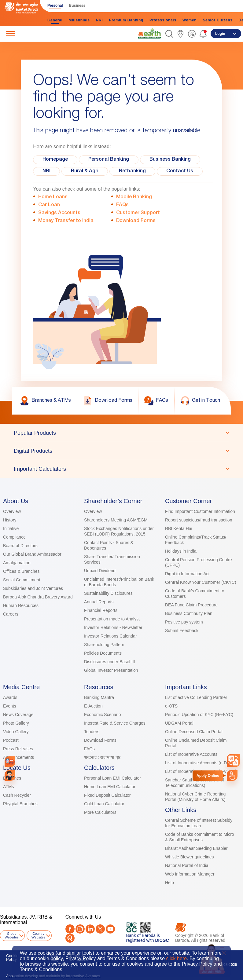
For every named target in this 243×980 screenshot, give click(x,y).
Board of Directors (20, 546)
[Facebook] (70, 929)
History (10, 520)
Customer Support (138, 213)
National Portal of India (187, 865)
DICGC (162, 940)
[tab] (121, 433)
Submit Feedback (182, 631)
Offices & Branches (21, 571)
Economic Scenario (103, 715)
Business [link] (77, 5)
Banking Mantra (99, 697)
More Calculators (100, 812)
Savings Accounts (59, 213)
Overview (12, 511)
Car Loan (49, 205)
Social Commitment (22, 580)
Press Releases (18, 749)
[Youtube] (110, 929)
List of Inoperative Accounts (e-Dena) (200, 763)
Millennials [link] (79, 20)
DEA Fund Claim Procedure (191, 605)
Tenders (92, 732)
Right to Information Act (187, 574)
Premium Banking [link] (126, 20)
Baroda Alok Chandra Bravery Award (38, 597)
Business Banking (170, 160)
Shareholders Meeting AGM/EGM (116, 520)
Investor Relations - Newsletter (113, 627)
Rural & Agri (85, 171)
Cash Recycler (17, 795)
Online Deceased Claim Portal (194, 732)
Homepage (55, 160)
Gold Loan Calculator (104, 804)
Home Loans (53, 197)
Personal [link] (55, 5)
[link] (149, 33)
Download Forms (136, 221)
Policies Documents (103, 653)
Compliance (14, 537)
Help (169, 883)
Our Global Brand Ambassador (32, 554)
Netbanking (132, 171)
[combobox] (234, 761)
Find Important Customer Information (200, 511)
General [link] (55, 20)
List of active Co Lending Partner (196, 697)
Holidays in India (181, 551)
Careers (11, 614)
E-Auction (93, 706)
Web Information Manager (190, 874)
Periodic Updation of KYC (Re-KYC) (199, 715)
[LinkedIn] (90, 929)
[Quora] (70, 938)
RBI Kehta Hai (179, 528)
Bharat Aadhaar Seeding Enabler (196, 848)
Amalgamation (17, 563)
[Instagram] (80, 929)
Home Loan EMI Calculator (110, 787)
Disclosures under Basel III (110, 662)
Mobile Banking (134, 197)
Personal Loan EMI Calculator (112, 778)
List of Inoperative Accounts (191, 754)
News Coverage (18, 715)
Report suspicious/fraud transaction (199, 520)
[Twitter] (100, 929)
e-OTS (171, 706)
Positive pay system (184, 622)
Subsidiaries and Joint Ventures (33, 588)
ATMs (9, 787)
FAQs (122, 205)
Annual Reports (99, 602)
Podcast (11, 740)
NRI (46, 171)
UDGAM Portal (179, 723)
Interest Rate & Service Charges (115, 723)
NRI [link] (99, 20)
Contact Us (180, 171)
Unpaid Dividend (100, 571)
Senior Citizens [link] (217, 20)
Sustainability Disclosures (108, 593)
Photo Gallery (16, 723)
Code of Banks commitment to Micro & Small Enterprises (200, 837)
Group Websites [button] (12, 935)
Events (10, 706)
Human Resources (21, 605)
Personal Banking (109, 160)
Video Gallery (16, 732)
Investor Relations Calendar (110, 636)
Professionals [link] (163, 20)
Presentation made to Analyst (112, 619)
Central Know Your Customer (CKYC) (201, 582)
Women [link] (190, 20)
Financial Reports (101, 610)
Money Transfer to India (66, 221)
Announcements (18, 757)
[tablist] (121, 451)
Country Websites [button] (38, 935)
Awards (10, 697)
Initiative (11, 528)
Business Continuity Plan (189, 613)
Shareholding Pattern (104, 645)
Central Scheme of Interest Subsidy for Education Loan (199, 823)
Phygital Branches (20, 804)
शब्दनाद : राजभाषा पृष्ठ (102, 757)
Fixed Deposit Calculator (107, 795)
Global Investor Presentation (111, 670)
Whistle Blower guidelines (190, 857)
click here (177, 958)
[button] (169, 34)
